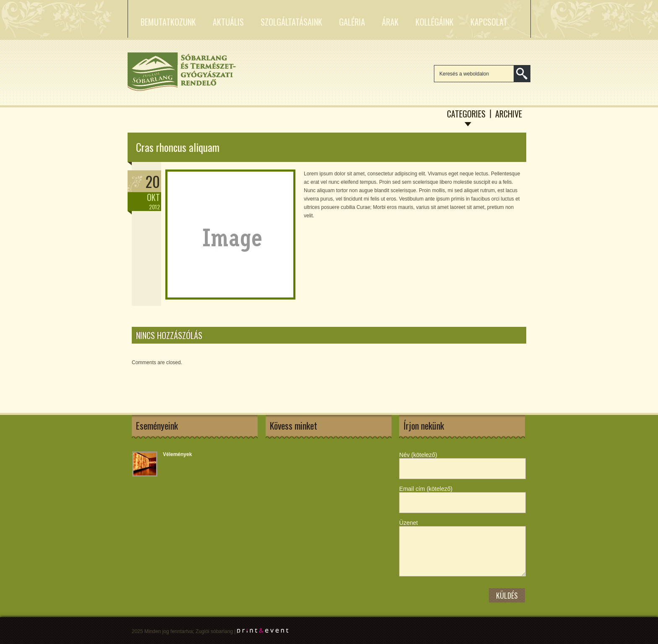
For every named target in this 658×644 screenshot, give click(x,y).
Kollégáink (435, 22)
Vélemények (177, 454)
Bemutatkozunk (168, 22)
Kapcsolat (489, 22)
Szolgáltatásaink (291, 22)
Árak (390, 22)
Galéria (352, 22)
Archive (509, 114)
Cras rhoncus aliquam (178, 147)
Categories (466, 114)
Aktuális (228, 22)
